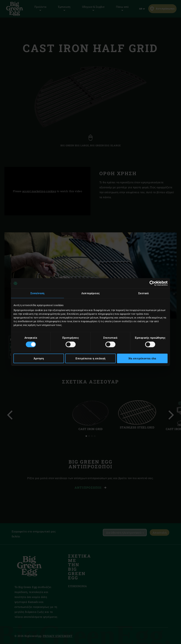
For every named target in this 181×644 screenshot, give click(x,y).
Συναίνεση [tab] (37, 293)
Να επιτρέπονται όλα (142, 358)
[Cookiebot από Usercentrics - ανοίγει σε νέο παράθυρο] (152, 283)
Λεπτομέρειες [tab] (91, 293)
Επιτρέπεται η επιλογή (90, 358)
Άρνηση (39, 358)
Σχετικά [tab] (144, 293)
